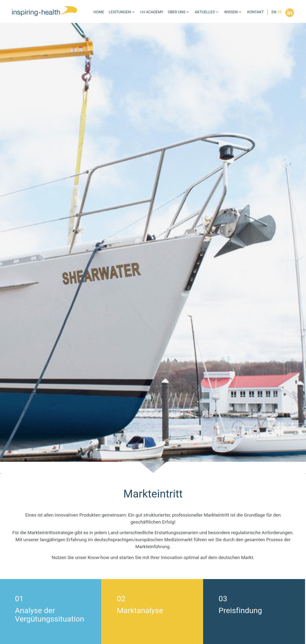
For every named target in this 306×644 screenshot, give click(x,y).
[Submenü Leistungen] (133, 12)
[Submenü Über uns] (188, 12)
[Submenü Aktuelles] (217, 12)
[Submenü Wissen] (240, 12)
